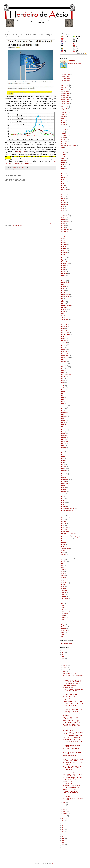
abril (64, 809)
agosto (65, 672)
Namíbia (64, 453)
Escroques (64, 273)
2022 (63, 654)
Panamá (64, 489)
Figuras (63, 300)
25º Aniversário (65, 86)
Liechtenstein (65, 405)
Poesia (63, 501)
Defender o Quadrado (67, 643)
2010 (63, 836)
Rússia (63, 547)
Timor (63, 606)
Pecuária (64, 495)
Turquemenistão (65, 617)
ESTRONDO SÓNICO (68, 784)
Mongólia (64, 447)
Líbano (63, 399)
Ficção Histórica (65, 296)
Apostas (63, 128)
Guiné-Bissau (65, 331)
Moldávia (64, 443)
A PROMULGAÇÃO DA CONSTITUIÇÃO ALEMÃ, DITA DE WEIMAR (73, 760)
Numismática (65, 474)
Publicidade (64, 512)
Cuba (63, 241)
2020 (63, 659)
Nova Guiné (64, 470)
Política (16, 169)
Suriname (64, 589)
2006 (63, 845)
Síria (63, 571)
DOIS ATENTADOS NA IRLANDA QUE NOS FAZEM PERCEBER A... (73, 694)
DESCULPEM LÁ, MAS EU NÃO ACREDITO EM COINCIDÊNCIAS (72, 725)
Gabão (63, 313)
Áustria (63, 155)
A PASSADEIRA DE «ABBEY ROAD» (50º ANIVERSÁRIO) (72, 775)
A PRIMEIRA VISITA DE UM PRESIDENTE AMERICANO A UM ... (73, 792)
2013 (63, 830)
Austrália (64, 153)
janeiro (65, 816)
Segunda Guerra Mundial (68, 558)
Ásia (62, 147)
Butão (63, 191)
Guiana (63, 329)
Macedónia (64, 417)
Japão (63, 386)
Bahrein (63, 162)
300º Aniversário (65, 88)
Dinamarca (64, 252)
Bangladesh (64, 164)
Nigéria (63, 464)
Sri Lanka (64, 577)
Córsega (64, 233)
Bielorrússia (64, 174)
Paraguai (64, 493)
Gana (63, 317)
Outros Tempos (65, 480)
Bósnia (63, 180)
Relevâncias (64, 529)
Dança (63, 243)
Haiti (63, 336)
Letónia (63, 397)
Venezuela (64, 631)
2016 (63, 823)
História (63, 338)
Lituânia (63, 407)
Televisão (64, 602)
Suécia (63, 585)
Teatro (63, 600)
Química (64, 522)
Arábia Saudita (65, 130)
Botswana (64, 182)
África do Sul (65, 113)
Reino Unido (64, 527)
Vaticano (64, 629)
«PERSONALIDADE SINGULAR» (71, 739)
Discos (63, 254)
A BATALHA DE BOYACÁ (69, 781)
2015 (63, 825)
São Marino (64, 554)
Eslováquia (64, 277)
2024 (63, 650)
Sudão (63, 581)
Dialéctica (64, 250)
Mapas (63, 432)
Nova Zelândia (65, 472)
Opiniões (64, 478)
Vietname (64, 633)
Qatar (63, 514)
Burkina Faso (65, 189)
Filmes (63, 304)
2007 (63, 843)
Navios (63, 457)
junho (65, 805)
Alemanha (64, 118)
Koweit (63, 392)
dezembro (66, 663)
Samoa (63, 552)
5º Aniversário (65, 97)
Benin (63, 170)
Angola (63, 124)
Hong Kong (64, 342)
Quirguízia (64, 524)
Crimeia (63, 237)
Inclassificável (65, 355)
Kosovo (63, 390)
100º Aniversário (65, 75)
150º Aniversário (65, 80)
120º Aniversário (65, 78)
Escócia (63, 271)
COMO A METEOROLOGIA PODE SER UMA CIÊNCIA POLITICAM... (73, 690)
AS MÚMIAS (66, 715)
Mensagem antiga (51, 223)
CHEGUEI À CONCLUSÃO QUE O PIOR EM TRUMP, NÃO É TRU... (72, 722)
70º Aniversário (65, 101)
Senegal (63, 560)
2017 (63, 821)
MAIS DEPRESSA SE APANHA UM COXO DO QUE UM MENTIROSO (72, 681)
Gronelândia (64, 325)
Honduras (64, 340)
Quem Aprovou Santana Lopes (69, 518)
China (63, 210)
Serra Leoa (64, 562)
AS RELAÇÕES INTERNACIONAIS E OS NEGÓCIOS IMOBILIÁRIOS (72, 737)
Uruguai (63, 625)
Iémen (63, 348)
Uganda (63, 623)
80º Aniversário (65, 105)
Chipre (63, 212)
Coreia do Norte (65, 229)
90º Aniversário (65, 107)
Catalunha (64, 203)
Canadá (63, 199)
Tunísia (63, 615)
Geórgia (63, 321)
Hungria (63, 346)
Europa (63, 290)
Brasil (63, 183)
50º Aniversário (65, 96)
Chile (63, 208)
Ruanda (63, 545)
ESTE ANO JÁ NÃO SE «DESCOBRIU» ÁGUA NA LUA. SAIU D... (73, 733)
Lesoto (63, 396)
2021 (63, 657)
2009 (63, 838)
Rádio (63, 526)
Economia (64, 258)
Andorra (63, 122)
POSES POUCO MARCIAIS (70, 674)
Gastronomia (65, 319)
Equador (64, 267)
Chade (63, 206)
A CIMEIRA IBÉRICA (68, 770)
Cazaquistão (65, 204)
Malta (63, 428)
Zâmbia (63, 634)
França (63, 311)
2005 (63, 847)
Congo (63, 224)
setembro (66, 670)
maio (64, 807)
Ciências (64, 214)
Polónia (63, 505)
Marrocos (64, 434)
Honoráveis (64, 344)
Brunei (63, 185)
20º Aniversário (65, 84)
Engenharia (64, 266)
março (65, 811)
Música (63, 451)
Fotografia (64, 310)
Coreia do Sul (65, 231)
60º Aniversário (65, 99)
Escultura (64, 275)
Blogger (54, 864)
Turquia (63, 619)
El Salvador (64, 262)
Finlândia (64, 308)
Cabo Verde (64, 193)
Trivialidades (65, 613)
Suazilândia (64, 579)
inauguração (64, 354)
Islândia (63, 376)
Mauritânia (64, 436)
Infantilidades (65, 363)
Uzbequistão (65, 627)
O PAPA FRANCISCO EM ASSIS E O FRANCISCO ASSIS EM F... (72, 756)
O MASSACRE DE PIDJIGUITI (71, 789)
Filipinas (63, 302)
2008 (63, 841)
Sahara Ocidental (66, 548)
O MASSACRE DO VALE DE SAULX (72, 678)
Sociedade (64, 573)
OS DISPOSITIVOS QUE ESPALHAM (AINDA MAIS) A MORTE (72, 779)
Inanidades (64, 352)
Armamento (64, 136)
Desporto (64, 248)
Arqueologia (64, 139)
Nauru (63, 455)
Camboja (64, 197)
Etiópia (63, 289)
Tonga (63, 610)
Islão (63, 378)
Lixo (62, 411)
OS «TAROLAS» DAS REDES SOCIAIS (73, 676)
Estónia (63, 285)
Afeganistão (64, 109)
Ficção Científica (66, 294)
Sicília (63, 566)
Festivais (64, 292)
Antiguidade (64, 126)
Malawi (63, 422)
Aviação (63, 157)
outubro (65, 667)
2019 (63, 661)
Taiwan (63, 594)
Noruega (64, 466)
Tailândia (64, 592)
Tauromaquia (65, 598)
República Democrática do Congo (70, 537)
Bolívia (63, 178)
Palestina (64, 487)
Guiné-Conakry (65, 333)
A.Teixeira (73, 61)
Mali (62, 426)
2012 (63, 832)
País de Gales (65, 483)
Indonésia (64, 361)
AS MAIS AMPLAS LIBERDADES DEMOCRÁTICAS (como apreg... (72, 712)
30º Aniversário (65, 90)
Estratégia (64, 287)
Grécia (12, 169)
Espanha (64, 281)
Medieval (64, 438)
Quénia (63, 520)
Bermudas (64, 172)
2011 (63, 834)
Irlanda (63, 373)
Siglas (63, 568)
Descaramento (65, 247)
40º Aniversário (65, 94)
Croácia (63, 239)
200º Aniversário (65, 82)
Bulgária (63, 187)
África (63, 111)
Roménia (64, 543)
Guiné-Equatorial (66, 334)
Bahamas (64, 160)
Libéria (63, 401)
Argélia (63, 132)
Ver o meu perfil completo (75, 63)
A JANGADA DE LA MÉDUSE (70, 706)
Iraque (63, 371)
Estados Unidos (65, 283)
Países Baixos (65, 485)
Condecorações (65, 222)
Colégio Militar (65, 216)
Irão (62, 369)
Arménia (64, 138)
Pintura (63, 499)
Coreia (63, 227)
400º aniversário (65, 92)
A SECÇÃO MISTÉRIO (69, 730)
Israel (63, 380)
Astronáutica (65, 149)
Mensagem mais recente (11, 223)
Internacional (65, 367)
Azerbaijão (64, 159)
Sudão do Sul (65, 583)
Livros (63, 409)
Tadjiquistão (64, 590)
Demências (64, 245)
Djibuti (63, 256)
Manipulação (65, 430)
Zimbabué (64, 636)
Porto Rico (64, 506)
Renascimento (65, 531)
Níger (63, 462)
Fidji (62, 298)
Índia (63, 359)
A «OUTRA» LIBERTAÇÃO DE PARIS (72, 702)
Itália (63, 382)
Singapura (64, 569)
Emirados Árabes (66, 264)
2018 (63, 819)
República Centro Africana (68, 533)
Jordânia (64, 388)
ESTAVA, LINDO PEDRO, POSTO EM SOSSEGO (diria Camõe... (72, 684)
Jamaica (64, 384)
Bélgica (63, 168)
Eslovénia (64, 279)
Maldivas (64, 424)
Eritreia (63, 269)
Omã (63, 476)
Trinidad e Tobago (66, 612)
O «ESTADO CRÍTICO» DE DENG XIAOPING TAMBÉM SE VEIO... (72, 786)
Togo (63, 608)
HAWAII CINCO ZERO (68, 728)
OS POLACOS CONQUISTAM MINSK (72, 772)
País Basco (64, 482)
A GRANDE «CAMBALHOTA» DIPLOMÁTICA (70, 718)
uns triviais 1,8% (21, 151)
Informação (64, 365)
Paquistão (64, 491)
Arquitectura (64, 141)
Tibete (63, 604)
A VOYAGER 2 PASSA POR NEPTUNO (73, 704)
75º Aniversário (65, 103)
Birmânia (64, 176)
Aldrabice (64, 117)
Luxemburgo (65, 413)
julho (64, 803)
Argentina (64, 134)
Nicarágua (64, 461)
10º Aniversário (65, 76)
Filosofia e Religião (66, 306)
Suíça (63, 587)
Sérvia (63, 564)
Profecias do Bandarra (67, 510)
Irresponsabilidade (66, 375)
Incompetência (65, 357)
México (63, 439)
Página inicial (32, 223)
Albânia (63, 115)
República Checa (66, 535)
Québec (63, 516)
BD (62, 166)
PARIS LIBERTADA (68, 687)
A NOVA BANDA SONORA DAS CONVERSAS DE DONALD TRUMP (73, 709)
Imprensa (64, 350)
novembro (66, 665)
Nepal (63, 459)
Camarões (64, 195)
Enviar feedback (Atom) (17, 226)
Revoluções (64, 541)
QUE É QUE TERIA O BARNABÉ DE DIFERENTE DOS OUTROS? (72, 767)
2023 (63, 652)
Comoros (64, 220)
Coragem (64, 226)
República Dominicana (67, 539)
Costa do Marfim (66, 235)
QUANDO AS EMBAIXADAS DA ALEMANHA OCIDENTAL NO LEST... (73, 749)
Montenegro (64, 449)
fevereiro (65, 814)
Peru (63, 497)
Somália (63, 575)
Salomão (64, 550)
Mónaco (63, 445)
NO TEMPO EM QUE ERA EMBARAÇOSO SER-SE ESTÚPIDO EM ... (73, 698)
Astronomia (64, 151)
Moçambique (65, 441)
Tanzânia (64, 596)
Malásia (63, 420)
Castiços (64, 201)
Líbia (63, 403)
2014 (63, 827)
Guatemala (64, 327)
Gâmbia (63, 315)
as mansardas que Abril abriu (69, 145)
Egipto (63, 260)
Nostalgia (64, 468)
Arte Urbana (64, 143)
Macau (63, 415)
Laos (63, 394)
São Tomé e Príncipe (67, 556)
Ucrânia (63, 621)
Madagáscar (64, 418)
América (63, 120)
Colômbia (64, 218)
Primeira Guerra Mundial (68, 508)
